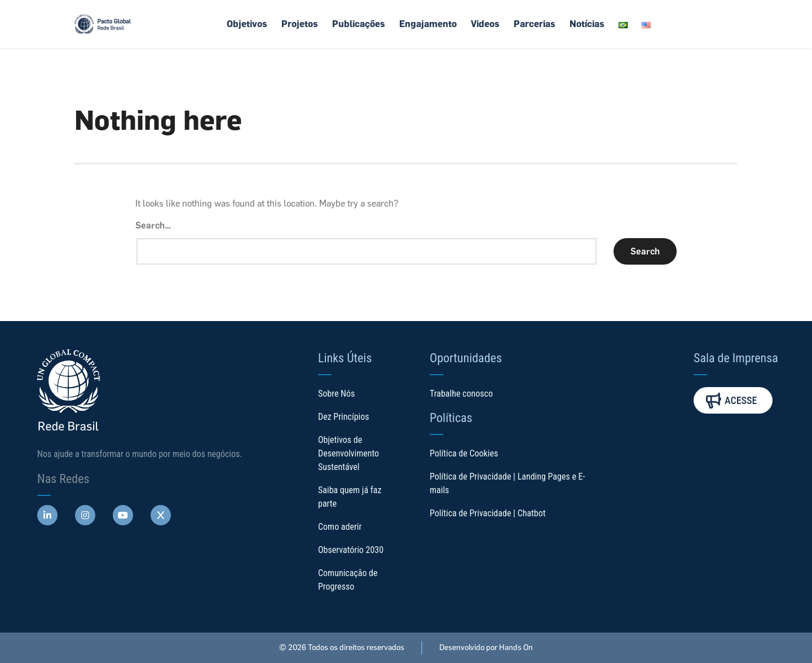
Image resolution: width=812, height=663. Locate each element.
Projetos (300, 24)
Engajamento (428, 24)
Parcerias (535, 24)
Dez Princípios (344, 417)
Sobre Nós (336, 394)
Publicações (359, 24)
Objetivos (247, 24)
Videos (485, 24)
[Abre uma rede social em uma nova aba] (47, 515)
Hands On (516, 647)
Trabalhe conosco (461, 394)
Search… (153, 225)
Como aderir (340, 527)
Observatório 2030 (351, 550)
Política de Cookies (464, 453)
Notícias (587, 24)
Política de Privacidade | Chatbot (487, 513)
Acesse (732, 400)
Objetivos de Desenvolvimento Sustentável (348, 453)
